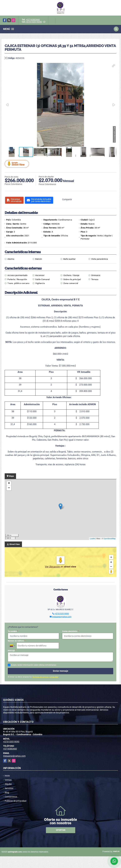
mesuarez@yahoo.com (62, 617)
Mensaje (12, 650)
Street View (17, 164)
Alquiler (8, 784)
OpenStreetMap (109, 539)
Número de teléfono (17, 641)
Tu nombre (13, 631)
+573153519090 (34, 22)
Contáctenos (11, 797)
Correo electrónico (70, 631)
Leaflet (92, 539)
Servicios (9, 788)
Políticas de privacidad (15, 801)
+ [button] (9, 483)
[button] (114, 66)
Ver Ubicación (53, 567)
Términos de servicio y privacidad (45, 677)
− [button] (9, 488)
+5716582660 (33, 20)
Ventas (8, 780)
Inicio (7, 776)
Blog (7, 792)
